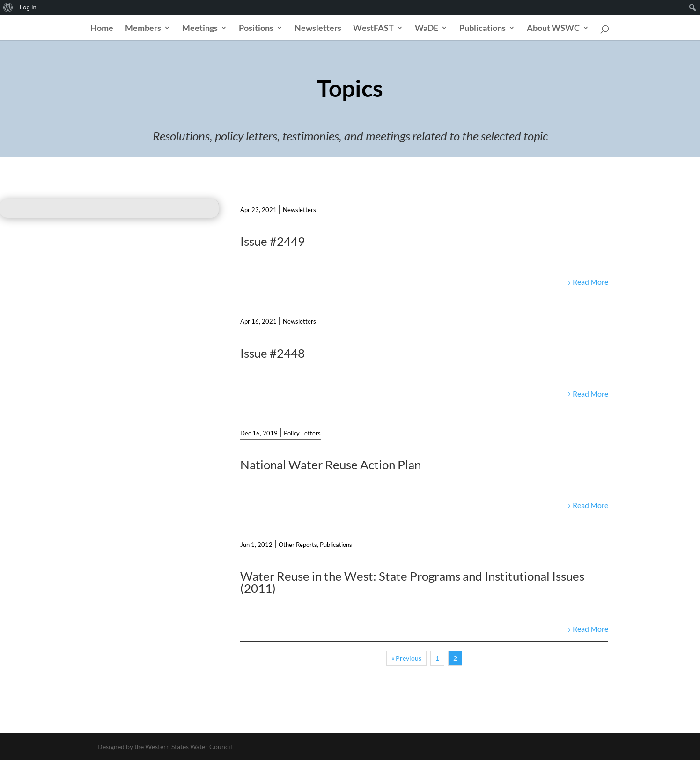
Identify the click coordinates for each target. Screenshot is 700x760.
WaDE (427, 29)
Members (143, 29)
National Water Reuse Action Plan (331, 465)
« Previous (406, 658)
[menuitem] (8, 7)
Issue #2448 (273, 353)
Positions (256, 29)
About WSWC (553, 29)
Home (102, 29)
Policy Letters (302, 433)
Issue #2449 (273, 241)
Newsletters (318, 29)
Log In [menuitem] (28, 7)
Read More (590, 282)
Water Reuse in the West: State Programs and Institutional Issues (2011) (412, 582)
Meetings (200, 29)
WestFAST (373, 29)
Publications (483, 29)
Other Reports (298, 545)
